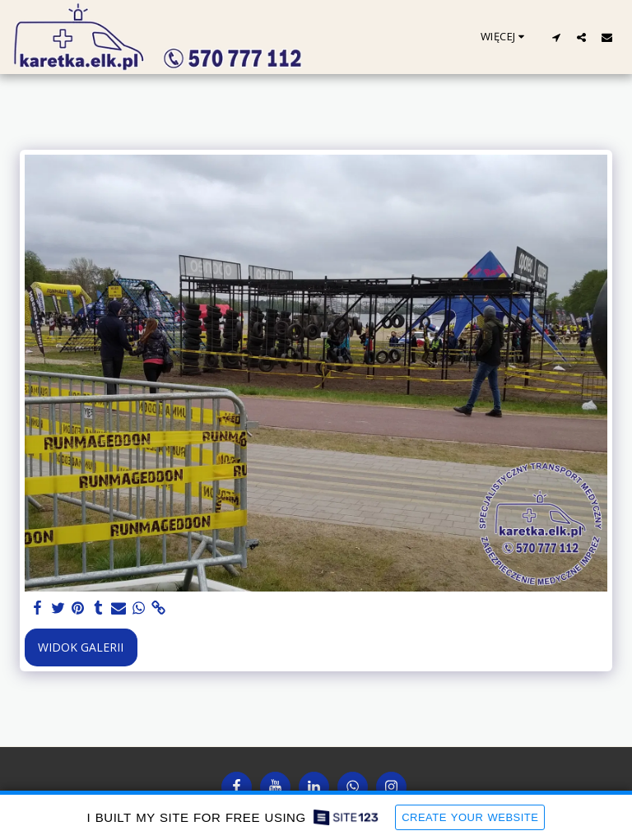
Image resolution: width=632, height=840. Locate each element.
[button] (556, 37)
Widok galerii (81, 647)
